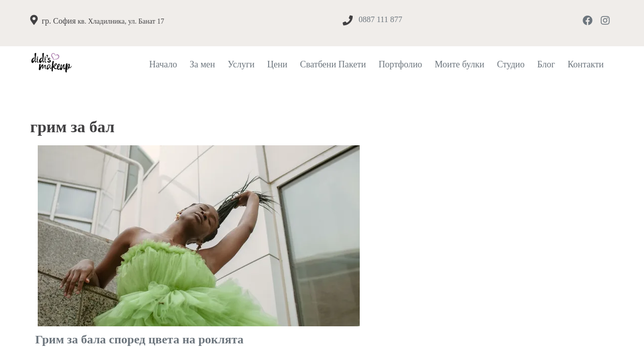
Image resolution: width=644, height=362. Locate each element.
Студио (511, 64)
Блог (546, 64)
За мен (203, 64)
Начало (163, 64)
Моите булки (460, 64)
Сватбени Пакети (333, 64)
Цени (277, 64)
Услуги (241, 64)
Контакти (586, 64)
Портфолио (400, 64)
